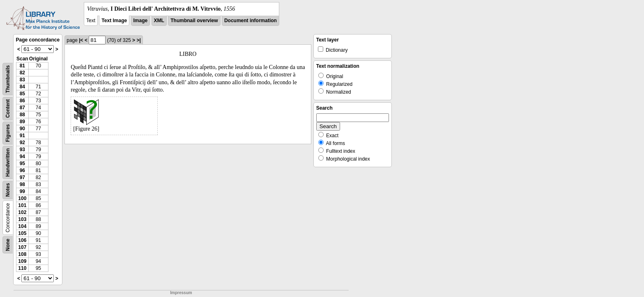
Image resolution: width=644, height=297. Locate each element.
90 (22, 129)
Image (141, 21)
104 (22, 226)
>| (138, 40)
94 (22, 157)
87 (22, 108)
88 (22, 115)
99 (22, 191)
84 (22, 87)
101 (22, 205)
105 (22, 233)
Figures (8, 133)
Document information (251, 21)
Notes (8, 190)
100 (22, 198)
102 (22, 212)
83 (22, 80)
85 (22, 94)
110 (22, 268)
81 (22, 66)
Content (8, 109)
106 (22, 240)
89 (22, 122)
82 (22, 73)
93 (22, 150)
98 (22, 184)
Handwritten (8, 162)
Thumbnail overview (194, 21)
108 (22, 254)
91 (22, 136)
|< (81, 40)
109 (22, 261)
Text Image (114, 21)
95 (22, 163)
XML (159, 21)
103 (22, 219)
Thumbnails (8, 79)
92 (22, 143)
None (8, 245)
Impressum (181, 293)
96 (22, 170)
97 (22, 177)
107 (22, 247)
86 (22, 101)
